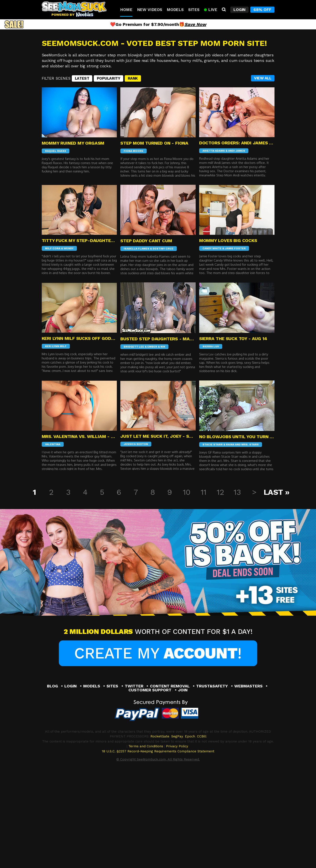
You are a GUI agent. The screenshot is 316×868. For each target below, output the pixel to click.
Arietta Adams (214, 244)
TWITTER (134, 779)
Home (126, 10)
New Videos (150, 10)
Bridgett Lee (134, 439)
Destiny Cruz (163, 341)
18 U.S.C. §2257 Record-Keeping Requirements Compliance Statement (158, 844)
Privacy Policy (177, 839)
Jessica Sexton (136, 537)
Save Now (195, 24)
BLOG (52, 779)
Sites (194, 10)
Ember (152, 439)
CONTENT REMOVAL (170, 779)
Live (211, 10)
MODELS (92, 779)
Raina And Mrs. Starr (242, 537)
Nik (163, 439)
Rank (133, 171)
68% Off (262, 10)
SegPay (177, 829)
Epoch (190, 829)
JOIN (183, 783)
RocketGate (160, 829)
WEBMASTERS (248, 779)
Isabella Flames (136, 341)
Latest (82, 171)
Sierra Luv (211, 439)
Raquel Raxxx (56, 244)
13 (237, 585)
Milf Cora (53, 341)
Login (239, 10)
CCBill (202, 829)
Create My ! (158, 746)
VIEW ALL (263, 171)
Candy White (212, 341)
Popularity (109, 171)
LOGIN (70, 779)
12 (220, 585)
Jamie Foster (235, 341)
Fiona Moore (134, 244)
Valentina (53, 537)
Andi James (237, 244)
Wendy (69, 341)
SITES (112, 779)
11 (203, 585)
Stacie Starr (213, 537)
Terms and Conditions (146, 839)
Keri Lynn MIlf (56, 439)
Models (175, 10)
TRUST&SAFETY (212, 779)
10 (187, 585)
